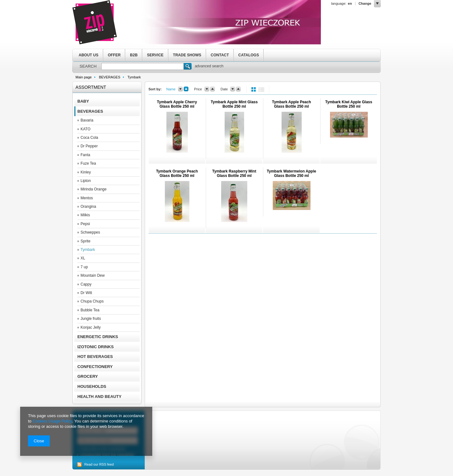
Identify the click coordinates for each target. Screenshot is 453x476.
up (186, 89)
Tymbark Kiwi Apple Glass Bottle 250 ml (349, 104)
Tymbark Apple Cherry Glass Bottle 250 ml (177, 104)
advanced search (209, 66)
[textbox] (143, 66)
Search (188, 67)
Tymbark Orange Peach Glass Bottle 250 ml (177, 173)
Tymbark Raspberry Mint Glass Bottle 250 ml (234, 173)
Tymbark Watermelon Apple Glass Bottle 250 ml (291, 173)
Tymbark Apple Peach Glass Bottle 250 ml (291, 104)
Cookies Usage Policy (52, 421)
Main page (84, 77)
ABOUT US (89, 55)
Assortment (91, 87)
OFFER (114, 55)
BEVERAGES (109, 77)
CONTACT (220, 55)
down (180, 89)
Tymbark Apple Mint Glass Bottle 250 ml (234, 104)
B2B (134, 55)
